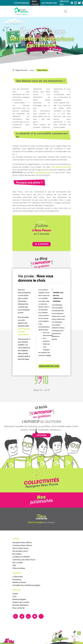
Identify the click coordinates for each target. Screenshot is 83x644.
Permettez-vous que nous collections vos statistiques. (58, 297)
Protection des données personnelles (24, 332)
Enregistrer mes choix (49, 366)
